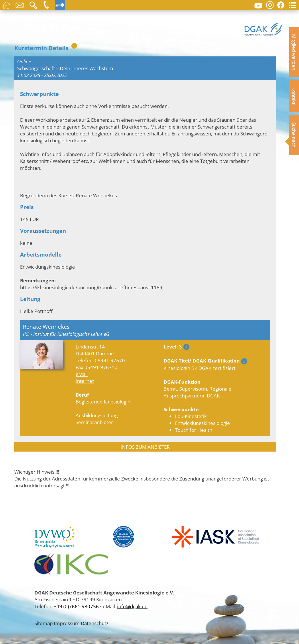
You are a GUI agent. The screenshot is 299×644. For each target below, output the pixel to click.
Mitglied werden (294, 52)
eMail (82, 374)
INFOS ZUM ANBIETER (145, 447)
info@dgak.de (132, 606)
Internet (85, 381)
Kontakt (294, 96)
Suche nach (294, 135)
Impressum (67, 623)
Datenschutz (95, 623)
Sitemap (44, 623)
